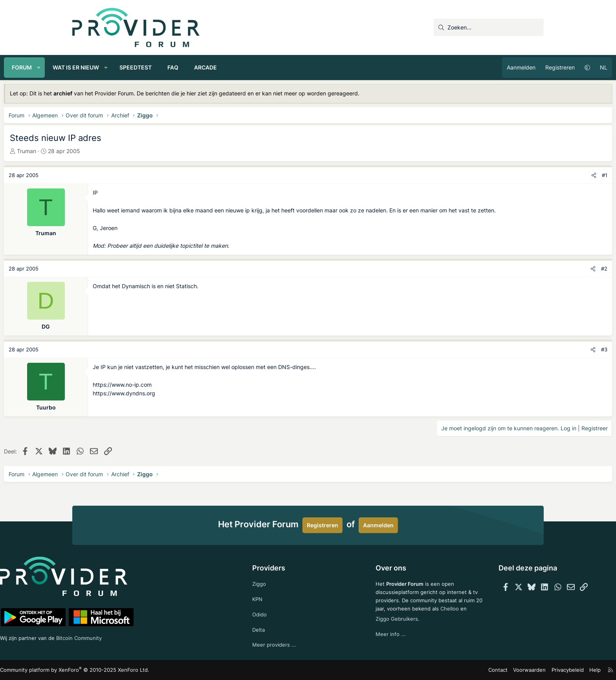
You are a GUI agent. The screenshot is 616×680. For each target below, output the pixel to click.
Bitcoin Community (157, 636)
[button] (107, 68)
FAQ (241, 67)
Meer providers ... (290, 644)
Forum (90, 67)
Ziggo (275, 581)
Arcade (274, 67)
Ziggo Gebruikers (411, 625)
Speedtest (204, 67)
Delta (274, 628)
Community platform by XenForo (141, 670)
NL (535, 67)
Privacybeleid (496, 670)
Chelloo (370, 625)
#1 (536, 175)
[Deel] (525, 175)
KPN (273, 597)
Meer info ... (376, 641)
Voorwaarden (461, 670)
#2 (536, 277)
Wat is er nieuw (144, 67)
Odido (275, 613)
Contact (432, 670)
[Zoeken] (489, 27)
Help (522, 670)
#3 (536, 358)
